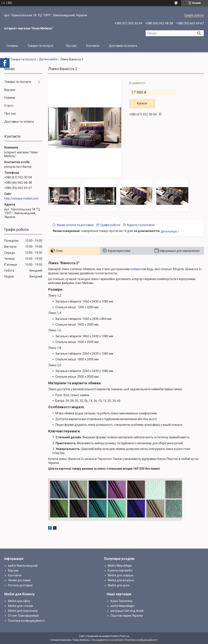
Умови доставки (19, 580)
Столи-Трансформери (23, 616)
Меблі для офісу (19, 601)
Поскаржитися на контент (108, 640)
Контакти (93, 46)
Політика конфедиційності (26, 621)
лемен (136, 269)
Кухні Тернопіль (122, 601)
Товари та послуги (40, 46)
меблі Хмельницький (23, 566)
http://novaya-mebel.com (21, 198)
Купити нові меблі (120, 570)
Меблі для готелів (20, 606)
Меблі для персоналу (23, 611)
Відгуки (10, 90)
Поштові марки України (127, 616)
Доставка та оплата (123, 46)
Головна (12, 46)
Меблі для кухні (119, 585)
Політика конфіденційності (141, 640)
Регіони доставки (20, 585)
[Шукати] (199, 33)
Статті (9, 106)
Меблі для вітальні (121, 580)
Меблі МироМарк (120, 566)
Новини (10, 98)
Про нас (71, 46)
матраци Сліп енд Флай (127, 611)
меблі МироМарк (122, 606)
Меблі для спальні (121, 575)
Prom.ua (124, 636)
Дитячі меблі (48, 59)
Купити (142, 103)
